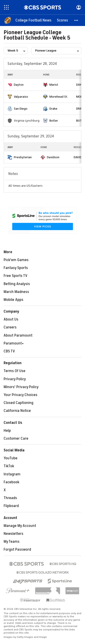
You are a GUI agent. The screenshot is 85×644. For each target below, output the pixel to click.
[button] (76, 20)
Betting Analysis (17, 284)
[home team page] (10, 85)
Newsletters (13, 534)
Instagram (12, 474)
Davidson (53, 157)
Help (7, 431)
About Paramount (18, 335)
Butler (54, 121)
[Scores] (62, 20)
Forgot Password (17, 550)
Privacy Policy (15, 379)
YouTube (11, 458)
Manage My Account (20, 526)
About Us (11, 319)
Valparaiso (21, 97)
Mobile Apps (13, 300)
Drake (53, 109)
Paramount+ (14, 343)
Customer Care (16, 439)
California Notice (17, 411)
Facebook (11, 482)
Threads (10, 498)
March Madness (16, 292)
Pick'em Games (16, 260)
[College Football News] (33, 20)
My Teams (12, 542)
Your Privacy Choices (21, 395)
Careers (10, 327)
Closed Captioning (18, 403)
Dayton (19, 85)
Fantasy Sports (16, 268)
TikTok (9, 466)
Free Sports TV (16, 276)
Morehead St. (59, 97)
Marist (54, 85)
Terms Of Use (15, 371)
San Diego (21, 109)
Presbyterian (23, 157)
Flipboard (11, 506)
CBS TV (9, 351)
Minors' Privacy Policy (21, 387)
